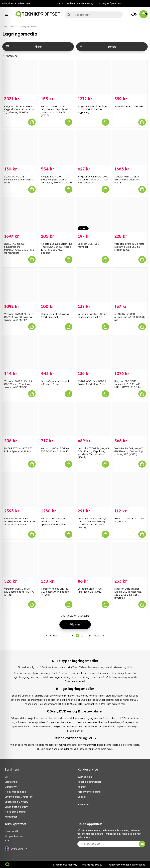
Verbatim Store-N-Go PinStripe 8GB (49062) (90, 590)
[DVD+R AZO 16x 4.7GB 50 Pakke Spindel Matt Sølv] (20, 419)
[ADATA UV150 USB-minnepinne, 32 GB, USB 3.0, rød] (130, 285)
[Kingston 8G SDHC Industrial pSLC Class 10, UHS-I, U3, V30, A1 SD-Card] (57, 147)
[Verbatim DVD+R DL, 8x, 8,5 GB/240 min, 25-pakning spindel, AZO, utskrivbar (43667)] (93, 419)
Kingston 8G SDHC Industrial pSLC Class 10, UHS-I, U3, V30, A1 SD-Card (56, 180)
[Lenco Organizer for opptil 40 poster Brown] (57, 352)
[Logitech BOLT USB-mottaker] (93, 215)
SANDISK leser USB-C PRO (129, 106)
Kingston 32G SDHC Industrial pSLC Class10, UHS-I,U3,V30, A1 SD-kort (129, 384)
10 (82, 636)
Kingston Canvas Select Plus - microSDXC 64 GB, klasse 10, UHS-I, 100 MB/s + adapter (57, 248)
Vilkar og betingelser (89, 782)
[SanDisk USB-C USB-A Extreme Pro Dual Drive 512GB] (130, 147)
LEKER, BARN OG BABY (16, 807)
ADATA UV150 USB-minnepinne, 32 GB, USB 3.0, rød (130, 317)
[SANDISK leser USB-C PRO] (130, 77)
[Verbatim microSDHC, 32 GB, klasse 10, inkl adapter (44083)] (57, 560)
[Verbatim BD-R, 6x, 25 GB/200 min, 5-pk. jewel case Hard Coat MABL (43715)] (57, 77)
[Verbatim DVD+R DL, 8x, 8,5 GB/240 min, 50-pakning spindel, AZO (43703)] (20, 285)
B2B (7, 841)
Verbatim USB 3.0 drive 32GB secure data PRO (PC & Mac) (19, 592)
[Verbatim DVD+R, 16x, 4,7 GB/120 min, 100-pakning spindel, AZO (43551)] (130, 419)
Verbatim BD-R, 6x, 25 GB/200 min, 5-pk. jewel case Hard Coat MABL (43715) (54, 111)
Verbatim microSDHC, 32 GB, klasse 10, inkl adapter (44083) (56, 592)
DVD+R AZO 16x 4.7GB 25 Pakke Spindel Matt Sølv (92, 383)
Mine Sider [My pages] (83, 804)
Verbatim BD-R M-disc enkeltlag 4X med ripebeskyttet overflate (54, 522)
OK (142, 844)
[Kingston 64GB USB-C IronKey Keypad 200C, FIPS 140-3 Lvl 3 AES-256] (20, 489)
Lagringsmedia (29, 26)
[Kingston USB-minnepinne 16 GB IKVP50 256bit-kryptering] (93, 77)
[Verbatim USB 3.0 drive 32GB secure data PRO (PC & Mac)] (20, 560)
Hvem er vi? (11, 831)
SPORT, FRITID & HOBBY (16, 802)
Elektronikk (14, 26)
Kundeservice (22, 3)
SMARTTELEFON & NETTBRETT (19, 797)
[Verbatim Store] (130, 215)
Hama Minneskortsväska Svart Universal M (55, 316)
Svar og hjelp (85, 777)
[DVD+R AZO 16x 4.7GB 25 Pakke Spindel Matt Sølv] (93, 352)
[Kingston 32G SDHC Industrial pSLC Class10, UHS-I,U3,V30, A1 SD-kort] (130, 352)
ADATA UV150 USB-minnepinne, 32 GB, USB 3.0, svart (20, 180)
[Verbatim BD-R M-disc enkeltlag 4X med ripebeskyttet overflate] (57, 489)
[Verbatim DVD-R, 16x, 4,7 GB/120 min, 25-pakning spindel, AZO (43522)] (20, 352)
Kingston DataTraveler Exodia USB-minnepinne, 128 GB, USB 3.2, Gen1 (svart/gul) (128, 593)
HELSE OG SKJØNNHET (15, 812)
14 (90, 636)
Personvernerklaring (89, 792)
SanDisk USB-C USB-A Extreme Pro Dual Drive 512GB (127, 180)
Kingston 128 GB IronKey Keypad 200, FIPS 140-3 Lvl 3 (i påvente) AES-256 (20, 109)
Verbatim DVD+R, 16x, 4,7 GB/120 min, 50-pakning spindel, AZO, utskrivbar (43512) (92, 523)
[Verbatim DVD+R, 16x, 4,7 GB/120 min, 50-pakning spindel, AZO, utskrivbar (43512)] (93, 489)
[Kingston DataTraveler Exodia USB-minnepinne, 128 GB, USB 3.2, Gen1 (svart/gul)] (130, 560)
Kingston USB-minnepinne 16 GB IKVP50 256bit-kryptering (92, 109)
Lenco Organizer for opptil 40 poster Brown (55, 383)
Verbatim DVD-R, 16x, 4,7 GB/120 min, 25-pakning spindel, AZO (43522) (18, 384)
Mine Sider (8, 3)
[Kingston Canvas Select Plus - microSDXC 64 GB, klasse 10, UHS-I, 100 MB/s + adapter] (57, 215)
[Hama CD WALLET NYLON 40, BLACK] (130, 489)
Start (4, 26)
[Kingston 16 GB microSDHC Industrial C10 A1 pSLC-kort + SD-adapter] (93, 147)
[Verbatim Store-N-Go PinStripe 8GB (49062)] (93, 560)
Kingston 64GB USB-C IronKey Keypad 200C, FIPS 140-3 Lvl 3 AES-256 (20, 522)
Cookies (82, 797)
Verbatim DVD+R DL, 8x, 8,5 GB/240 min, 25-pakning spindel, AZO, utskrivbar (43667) (93, 453)
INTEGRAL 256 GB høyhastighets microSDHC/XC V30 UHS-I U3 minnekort (19, 248)
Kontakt (82, 787)
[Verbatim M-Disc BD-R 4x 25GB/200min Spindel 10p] (57, 419)
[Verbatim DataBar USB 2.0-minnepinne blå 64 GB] (93, 285)
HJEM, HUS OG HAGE (15, 792)
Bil (6, 777)
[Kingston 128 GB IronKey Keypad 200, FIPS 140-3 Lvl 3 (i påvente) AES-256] (20, 77)
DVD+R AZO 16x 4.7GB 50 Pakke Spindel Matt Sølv (18, 450)
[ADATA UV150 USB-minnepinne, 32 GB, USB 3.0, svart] (20, 147)
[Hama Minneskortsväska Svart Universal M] (57, 285)
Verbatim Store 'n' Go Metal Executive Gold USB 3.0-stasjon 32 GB (130, 247)
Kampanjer (11, 817)
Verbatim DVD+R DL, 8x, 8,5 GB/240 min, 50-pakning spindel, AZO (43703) (20, 317)
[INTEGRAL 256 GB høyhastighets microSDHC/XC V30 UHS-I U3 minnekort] (20, 215)
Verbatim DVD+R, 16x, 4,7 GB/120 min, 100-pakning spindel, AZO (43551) (129, 451)
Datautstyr (11, 787)
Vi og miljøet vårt (15, 836)
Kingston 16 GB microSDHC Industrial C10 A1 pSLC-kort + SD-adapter (93, 180)
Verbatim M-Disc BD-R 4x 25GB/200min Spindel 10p (55, 450)
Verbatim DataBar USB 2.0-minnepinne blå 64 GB (93, 316)
